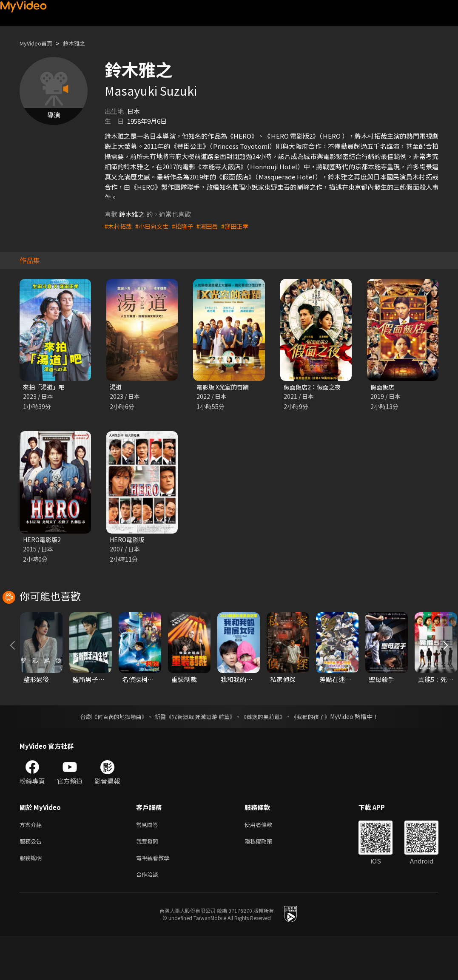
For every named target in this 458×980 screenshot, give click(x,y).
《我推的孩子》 (317, 756)
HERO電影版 (128, 541)
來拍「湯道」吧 (45, 387)
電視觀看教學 (155, 900)
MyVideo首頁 (39, 43)
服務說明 (32, 900)
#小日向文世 (155, 226)
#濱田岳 (213, 226)
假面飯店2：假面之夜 (314, 387)
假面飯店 (383, 387)
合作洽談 (149, 918)
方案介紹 (32, 864)
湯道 (116, 387)
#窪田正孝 (242, 226)
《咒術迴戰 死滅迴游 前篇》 (199, 756)
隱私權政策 (266, 882)
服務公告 (32, 882)
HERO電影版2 (43, 541)
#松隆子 (187, 226)
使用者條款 (266, 864)
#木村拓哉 (119, 226)
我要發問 (149, 882)
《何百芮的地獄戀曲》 (114, 756)
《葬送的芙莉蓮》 (266, 756)
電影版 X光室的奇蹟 (225, 387)
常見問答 (149, 864)
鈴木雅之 (82, 43)
